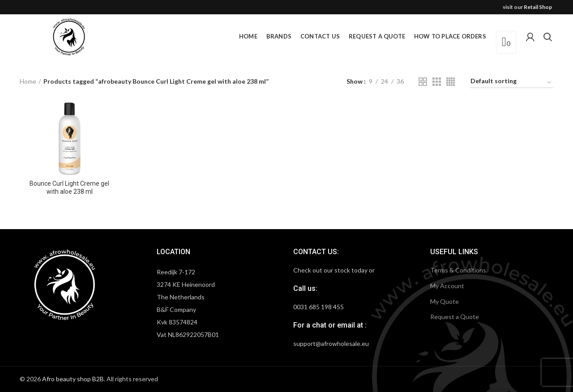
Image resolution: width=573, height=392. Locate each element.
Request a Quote (455, 317)
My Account (447, 286)
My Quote (445, 301)
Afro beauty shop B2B (73, 379)
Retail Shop (538, 7)
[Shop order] (511, 83)
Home (28, 81)
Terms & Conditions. (459, 270)
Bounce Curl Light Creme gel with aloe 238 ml (69, 187)
